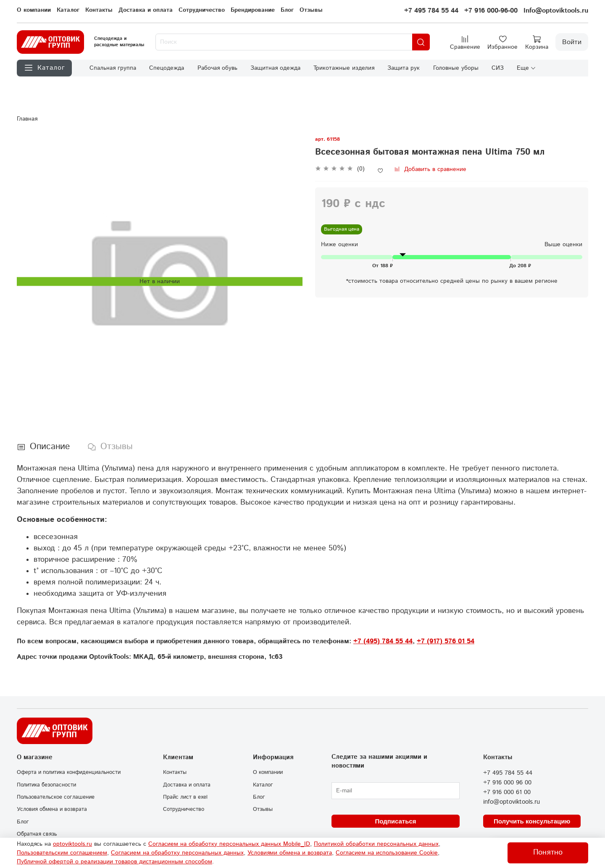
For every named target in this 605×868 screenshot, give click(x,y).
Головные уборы (456, 68)
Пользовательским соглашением (62, 853)
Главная (27, 119)
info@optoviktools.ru (512, 802)
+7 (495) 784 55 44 (383, 641)
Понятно (548, 852)
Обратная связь (37, 834)
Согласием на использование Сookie (387, 853)
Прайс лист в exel (185, 797)
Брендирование (253, 10)
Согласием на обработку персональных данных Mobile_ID (229, 844)
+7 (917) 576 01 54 (446, 641)
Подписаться (395, 821)
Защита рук (404, 68)
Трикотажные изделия (344, 68)
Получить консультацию (532, 821)
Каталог (68, 10)
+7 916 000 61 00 (507, 792)
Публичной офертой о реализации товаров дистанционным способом (114, 862)
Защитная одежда (275, 68)
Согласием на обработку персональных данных (177, 853)
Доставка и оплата (146, 10)
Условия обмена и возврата (52, 809)
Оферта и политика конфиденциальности (69, 772)
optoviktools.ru (72, 844)
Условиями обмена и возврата (290, 853)
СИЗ (498, 68)
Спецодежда (167, 68)
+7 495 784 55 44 (431, 11)
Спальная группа (113, 68)
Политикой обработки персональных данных (376, 844)
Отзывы (311, 10)
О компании (34, 10)
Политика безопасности (46, 785)
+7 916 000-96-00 (491, 11)
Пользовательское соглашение (56, 797)
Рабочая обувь (217, 68)
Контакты (99, 10)
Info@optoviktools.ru (556, 11)
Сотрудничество (202, 10)
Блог (287, 10)
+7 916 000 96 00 (507, 783)
